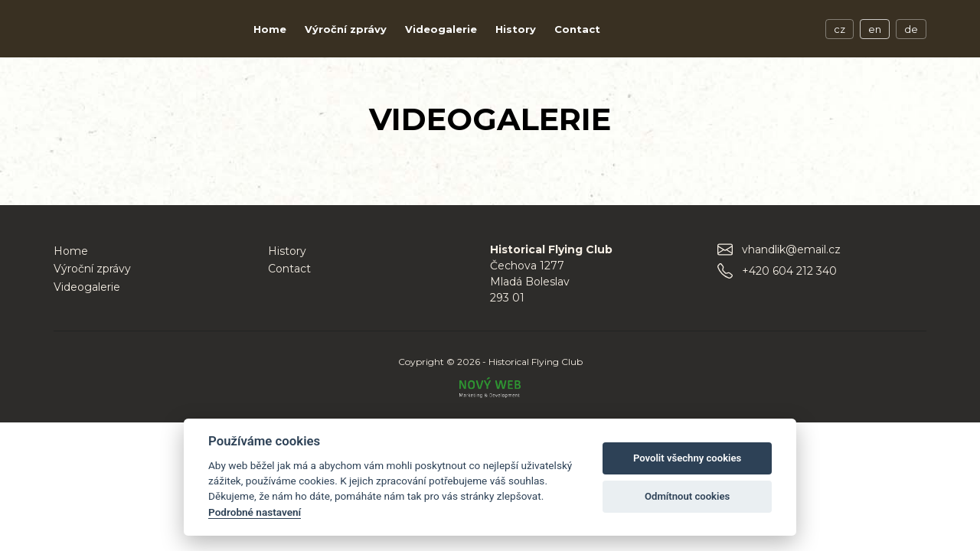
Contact (577, 29)
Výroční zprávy (346, 29)
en (875, 29)
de (911, 29)
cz (840, 29)
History (516, 29)
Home (270, 29)
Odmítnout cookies (687, 496)
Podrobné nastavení (255, 512)
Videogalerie (441, 29)
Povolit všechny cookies (687, 458)
